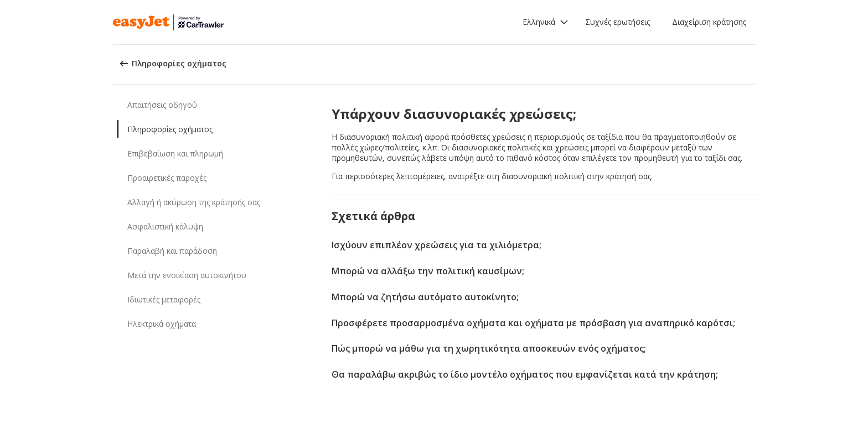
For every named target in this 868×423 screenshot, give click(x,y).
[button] (546, 22)
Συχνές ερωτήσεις (618, 22)
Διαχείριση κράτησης (709, 22)
